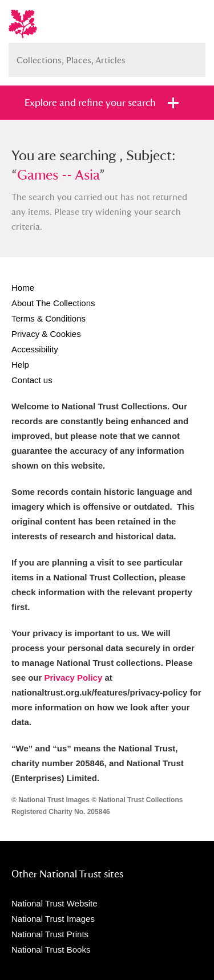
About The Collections (53, 303)
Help (20, 365)
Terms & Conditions (49, 318)
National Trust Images (53, 919)
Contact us (32, 380)
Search (191, 56)
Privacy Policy (74, 678)
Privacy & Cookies (46, 334)
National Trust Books (51, 949)
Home (23, 288)
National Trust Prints (50, 934)
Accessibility (35, 349)
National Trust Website (54, 903)
